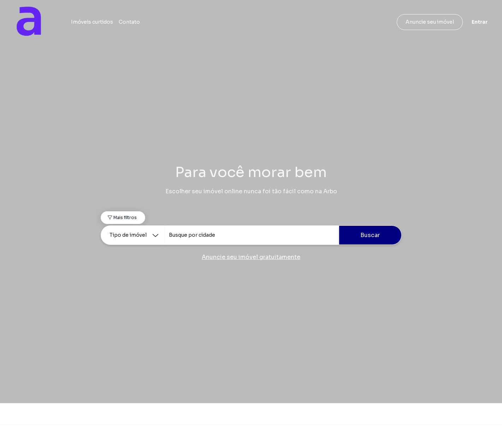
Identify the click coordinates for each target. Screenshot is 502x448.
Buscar (370, 235)
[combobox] (252, 235)
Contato (129, 22)
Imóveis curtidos (92, 22)
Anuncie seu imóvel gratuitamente (251, 257)
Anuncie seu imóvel (430, 22)
